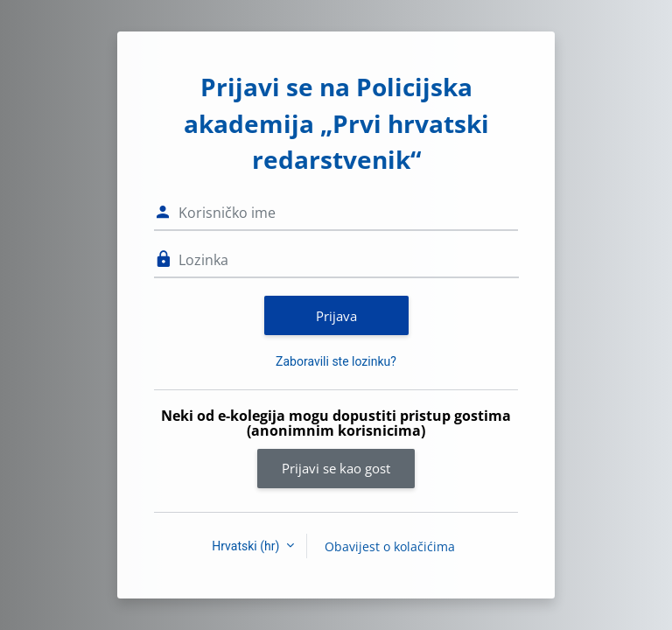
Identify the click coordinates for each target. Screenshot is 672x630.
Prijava (336, 316)
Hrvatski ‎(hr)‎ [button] (247, 546)
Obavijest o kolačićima (390, 546)
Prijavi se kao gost (336, 468)
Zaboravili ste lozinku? (336, 361)
